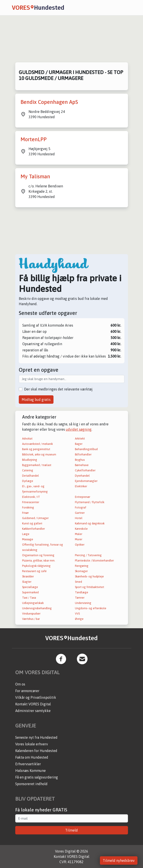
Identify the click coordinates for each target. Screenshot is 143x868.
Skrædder (28, 576)
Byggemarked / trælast (37, 465)
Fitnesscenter (31, 502)
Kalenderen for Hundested (36, 751)
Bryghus (80, 460)
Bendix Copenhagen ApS (49, 102)
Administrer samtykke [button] (33, 711)
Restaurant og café (34, 571)
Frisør (25, 513)
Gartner (80, 513)
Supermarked (30, 592)
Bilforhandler (83, 454)
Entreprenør (83, 497)
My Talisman (35, 176)
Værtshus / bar (31, 619)
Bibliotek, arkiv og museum (39, 454)
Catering (28, 470)
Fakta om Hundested (32, 757)
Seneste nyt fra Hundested (36, 737)
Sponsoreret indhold (31, 784)
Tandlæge (82, 592)
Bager (79, 444)
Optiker (80, 545)
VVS (77, 614)
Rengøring (82, 566)
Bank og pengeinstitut (36, 449)
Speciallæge (30, 587)
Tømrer (80, 598)
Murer (79, 539)
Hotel (79, 518)
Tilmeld (71, 830)
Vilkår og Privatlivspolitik (36, 697)
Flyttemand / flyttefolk (90, 502)
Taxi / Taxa (29, 598)
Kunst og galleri (32, 523)
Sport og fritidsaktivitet (90, 587)
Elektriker (81, 486)
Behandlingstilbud (86, 449)
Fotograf (81, 507)
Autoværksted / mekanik (37, 444)
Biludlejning (30, 460)
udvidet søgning (79, 429)
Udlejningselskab (33, 603)
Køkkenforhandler (33, 529)
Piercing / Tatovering (88, 555)
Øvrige (79, 619)
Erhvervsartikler (28, 764)
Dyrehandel (82, 476)
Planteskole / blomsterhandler (94, 561)
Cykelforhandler (85, 470)
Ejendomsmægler (86, 481)
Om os (20, 684)
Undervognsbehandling (37, 608)
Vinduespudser (31, 614)
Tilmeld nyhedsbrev (119, 860)
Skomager (81, 571)
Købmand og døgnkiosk (90, 523)
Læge (26, 534)
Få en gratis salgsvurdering (37, 777)
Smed (78, 582)
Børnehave (82, 465)
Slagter (27, 582)
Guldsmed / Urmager (35, 518)
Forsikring (28, 507)
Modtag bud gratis (36, 400)
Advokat (27, 439)
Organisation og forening (38, 555)
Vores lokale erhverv (32, 744)
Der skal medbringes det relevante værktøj (58, 389)
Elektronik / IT (31, 497)
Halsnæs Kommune (31, 771)
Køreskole (81, 529)
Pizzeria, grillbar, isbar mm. (39, 561)
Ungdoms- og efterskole (91, 608)
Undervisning (83, 603)
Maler (79, 534)
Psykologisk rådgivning (36, 566)
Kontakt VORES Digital (33, 704)
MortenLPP (34, 139)
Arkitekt (80, 439)
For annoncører (27, 691)
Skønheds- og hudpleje (89, 576)
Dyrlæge (28, 481)
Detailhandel (31, 476)
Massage (28, 539)
